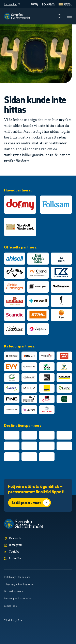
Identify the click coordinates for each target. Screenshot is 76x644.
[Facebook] (38, 539)
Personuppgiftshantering (18, 598)
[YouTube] (38, 552)
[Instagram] (38, 545)
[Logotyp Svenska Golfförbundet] (17, 16)
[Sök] (60, 16)
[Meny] (70, 16)
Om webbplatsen (13, 591)
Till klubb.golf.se (13, 620)
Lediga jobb (10, 606)
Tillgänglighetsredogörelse (19, 584)
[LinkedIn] (38, 559)
